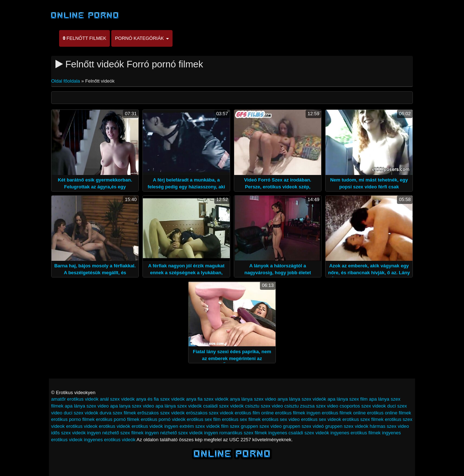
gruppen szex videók (347, 426)
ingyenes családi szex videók (299, 433)
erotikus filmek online (343, 413)
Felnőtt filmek (84, 38)
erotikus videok (82, 426)
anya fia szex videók (207, 399)
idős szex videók (68, 433)
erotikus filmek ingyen (298, 413)
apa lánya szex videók (179, 406)
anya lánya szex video (253, 399)
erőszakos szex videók (161, 413)
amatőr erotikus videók (75, 399)
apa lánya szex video (87, 406)
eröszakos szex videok (210, 413)
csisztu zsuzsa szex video (311, 406)
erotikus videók (115, 426)
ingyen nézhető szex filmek (115, 433)
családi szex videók (223, 406)
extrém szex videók (200, 426)
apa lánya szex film (347, 399)
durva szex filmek (118, 413)
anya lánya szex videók (302, 399)
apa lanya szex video (132, 406)
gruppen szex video (261, 426)
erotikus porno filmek (73, 419)
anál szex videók (117, 399)
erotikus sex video (281, 419)
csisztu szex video (264, 406)
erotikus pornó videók (163, 419)
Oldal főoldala (66, 81)
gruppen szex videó (304, 426)
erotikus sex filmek (241, 419)
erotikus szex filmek (363, 419)
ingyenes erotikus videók (109, 440)
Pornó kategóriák (142, 38)
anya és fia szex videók (160, 399)
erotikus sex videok (321, 419)
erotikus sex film (204, 419)
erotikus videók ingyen (155, 426)
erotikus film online (254, 413)
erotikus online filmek (389, 413)
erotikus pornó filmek (118, 419)
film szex (230, 426)
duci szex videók (81, 413)
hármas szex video (389, 426)
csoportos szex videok (363, 406)
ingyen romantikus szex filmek (235, 433)
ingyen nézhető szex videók (174, 433)
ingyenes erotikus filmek (355, 433)
